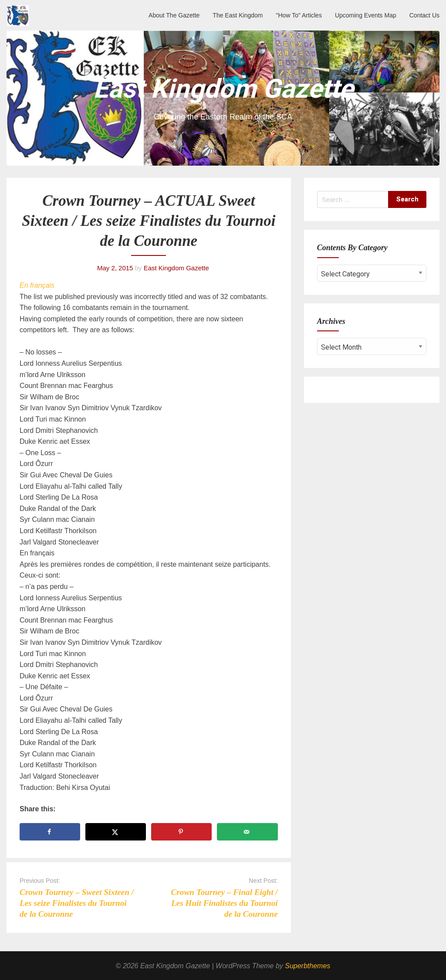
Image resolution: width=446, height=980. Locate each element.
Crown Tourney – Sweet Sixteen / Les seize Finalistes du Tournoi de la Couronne (77, 903)
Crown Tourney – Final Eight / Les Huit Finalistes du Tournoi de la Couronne (225, 903)
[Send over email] (247, 832)
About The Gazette (174, 15)
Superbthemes (307, 966)
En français (37, 285)
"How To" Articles (299, 15)
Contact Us (424, 15)
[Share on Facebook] (50, 832)
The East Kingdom (238, 15)
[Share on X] (116, 832)
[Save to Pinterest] (181, 832)
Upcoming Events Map (366, 15)
